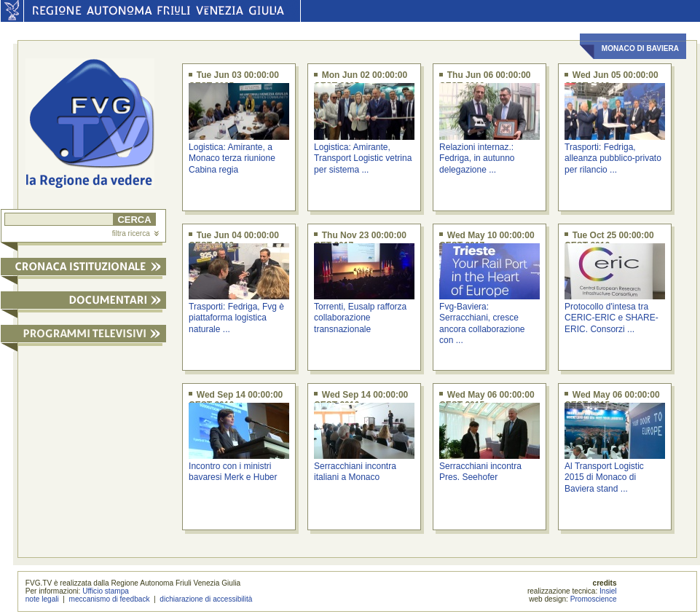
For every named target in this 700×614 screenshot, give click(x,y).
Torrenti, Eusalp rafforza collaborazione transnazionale (360, 318)
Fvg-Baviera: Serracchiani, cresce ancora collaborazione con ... (482, 323)
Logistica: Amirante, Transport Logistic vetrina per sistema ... (363, 158)
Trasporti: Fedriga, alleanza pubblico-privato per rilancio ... (613, 158)
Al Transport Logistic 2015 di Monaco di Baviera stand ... (604, 477)
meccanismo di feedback (110, 599)
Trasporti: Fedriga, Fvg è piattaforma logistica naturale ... (236, 318)
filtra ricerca (135, 233)
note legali (42, 599)
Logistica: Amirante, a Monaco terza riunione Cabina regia (232, 158)
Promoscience (594, 599)
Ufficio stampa (106, 591)
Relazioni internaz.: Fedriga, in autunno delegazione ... (477, 158)
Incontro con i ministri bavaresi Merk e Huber (233, 472)
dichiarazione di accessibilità (206, 599)
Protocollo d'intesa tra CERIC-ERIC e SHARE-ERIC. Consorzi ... (611, 318)
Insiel (608, 591)
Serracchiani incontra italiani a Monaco (355, 472)
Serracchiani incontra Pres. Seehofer (480, 472)
